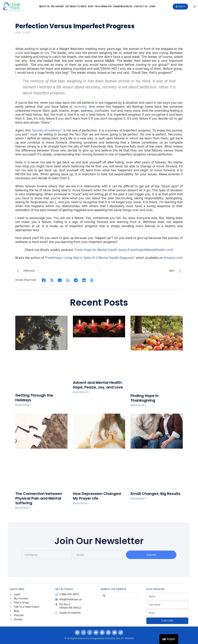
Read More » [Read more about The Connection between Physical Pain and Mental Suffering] (23, 508)
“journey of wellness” (47, 130)
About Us (44, 6)
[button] (44, 280)
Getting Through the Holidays (34, 398)
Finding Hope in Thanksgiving (145, 398)
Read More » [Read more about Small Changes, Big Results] (138, 498)
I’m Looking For (103, 6)
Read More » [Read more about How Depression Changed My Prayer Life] (81, 503)
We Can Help (57, 6)
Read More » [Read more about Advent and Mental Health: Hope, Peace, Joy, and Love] (81, 392)
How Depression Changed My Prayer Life (97, 496)
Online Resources (123, 6)
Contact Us (140, 6)
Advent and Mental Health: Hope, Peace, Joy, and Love (98, 385)
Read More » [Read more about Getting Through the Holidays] (23, 405)
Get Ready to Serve (76, 6)
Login (152, 6)
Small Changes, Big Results (155, 494)
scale (19, 53)
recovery (80, 107)
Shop (91, 6)
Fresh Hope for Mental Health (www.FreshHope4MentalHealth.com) (124, 250)
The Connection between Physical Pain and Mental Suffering (39, 498)
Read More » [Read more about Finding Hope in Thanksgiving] (138, 405)
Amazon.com (173, 258)
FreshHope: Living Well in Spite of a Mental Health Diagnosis (90, 258)
